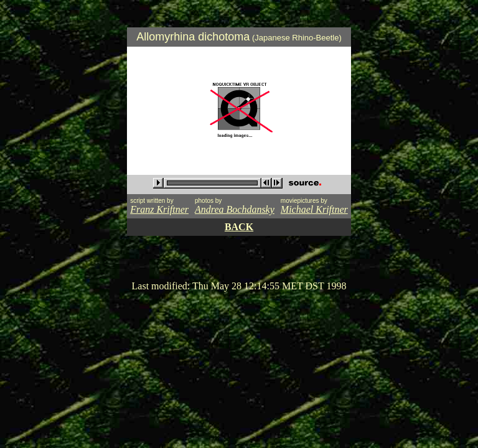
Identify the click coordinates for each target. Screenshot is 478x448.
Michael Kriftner (314, 209)
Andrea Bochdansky (235, 209)
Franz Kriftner (159, 209)
